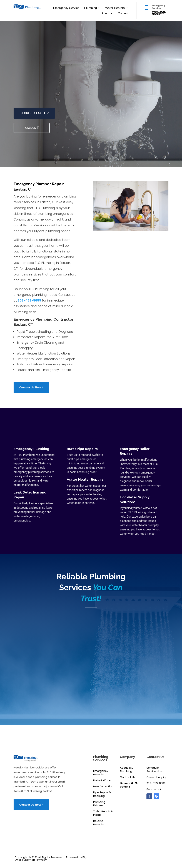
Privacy (42, 860)
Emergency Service (66, 8)
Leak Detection (103, 786)
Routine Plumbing (99, 823)
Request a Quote (33, 113)
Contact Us (128, 777)
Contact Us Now (30, 387)
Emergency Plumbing (101, 773)
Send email (154, 789)
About (105, 14)
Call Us (30, 128)
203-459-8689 (29, 300)
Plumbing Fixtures (99, 804)
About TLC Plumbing (127, 769)
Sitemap (29, 860)
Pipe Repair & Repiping (102, 794)
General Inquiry (156, 777)
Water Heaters (115, 8)
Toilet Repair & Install (103, 813)
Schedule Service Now (154, 769)
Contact (123, 14)
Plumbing (90, 8)
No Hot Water (102, 780)
